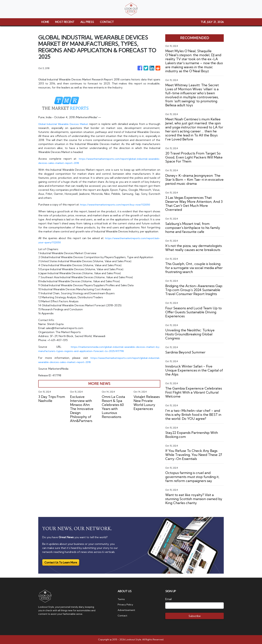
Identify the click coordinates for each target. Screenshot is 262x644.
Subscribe (195, 616)
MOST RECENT (65, 22)
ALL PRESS (87, 22)
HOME (45, 22)
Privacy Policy (126, 604)
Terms (122, 599)
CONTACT (107, 22)
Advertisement (127, 610)
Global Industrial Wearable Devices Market (64, 124)
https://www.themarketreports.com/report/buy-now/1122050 (118, 204)
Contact (123, 615)
